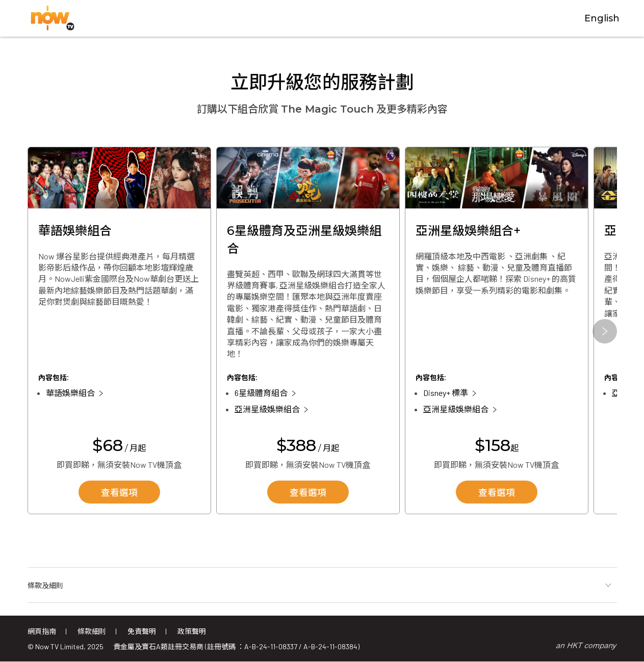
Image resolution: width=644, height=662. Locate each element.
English (602, 19)
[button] (605, 332)
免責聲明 (142, 631)
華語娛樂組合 (70, 393)
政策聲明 (192, 631)
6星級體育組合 (261, 393)
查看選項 (119, 493)
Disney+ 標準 (446, 393)
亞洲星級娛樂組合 (267, 409)
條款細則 (92, 631)
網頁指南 (42, 631)
